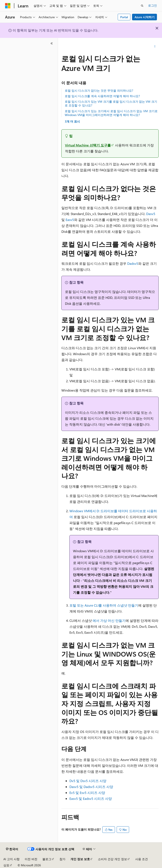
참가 (62, 859)
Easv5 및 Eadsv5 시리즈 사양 (91, 798)
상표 (6, 865)
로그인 (153, 5)
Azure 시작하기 (145, 17)
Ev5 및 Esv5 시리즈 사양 (87, 793)
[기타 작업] (155, 46)
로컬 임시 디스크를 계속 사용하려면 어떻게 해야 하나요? (102, 96)
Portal (124, 17)
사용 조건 (142, 859)
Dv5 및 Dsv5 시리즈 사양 (88, 781)
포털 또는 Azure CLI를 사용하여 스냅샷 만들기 (104, 605)
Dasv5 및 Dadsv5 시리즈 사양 (91, 787)
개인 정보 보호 (80, 859)
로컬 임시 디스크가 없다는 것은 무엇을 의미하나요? (99, 90)
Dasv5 (151, 214)
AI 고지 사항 (11, 859)
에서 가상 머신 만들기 (109, 620)
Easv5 (70, 220)
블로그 (47, 859)
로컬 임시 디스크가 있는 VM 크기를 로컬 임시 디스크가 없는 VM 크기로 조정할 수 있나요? (111, 103)
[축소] (52, 43)
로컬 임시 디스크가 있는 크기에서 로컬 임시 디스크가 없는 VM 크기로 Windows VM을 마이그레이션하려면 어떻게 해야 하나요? (111, 113)
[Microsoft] (8, 6)
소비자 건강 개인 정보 (112, 859)
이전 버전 (31, 859)
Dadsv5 (133, 263)
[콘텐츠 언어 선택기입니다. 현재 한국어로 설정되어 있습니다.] (12, 849)
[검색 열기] (142, 6)
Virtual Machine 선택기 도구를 (88, 145)
